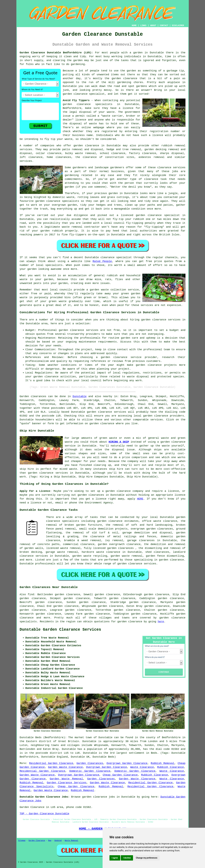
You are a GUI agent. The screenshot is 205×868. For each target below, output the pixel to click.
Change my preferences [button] (147, 858)
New (50, 841)
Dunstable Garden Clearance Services (60, 630)
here (161, 622)
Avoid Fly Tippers (76, 100)
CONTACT (164, 26)
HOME (134, 26)
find (31, 594)
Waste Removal (72, 841)
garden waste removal (126, 556)
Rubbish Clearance (170, 767)
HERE (140, 499)
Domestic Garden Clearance (90, 771)
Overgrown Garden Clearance (127, 763)
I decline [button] (127, 858)
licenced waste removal (63, 548)
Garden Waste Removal (66, 779)
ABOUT (153, 26)
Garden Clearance (37, 841)
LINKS (143, 26)
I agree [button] (115, 858)
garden (138, 53)
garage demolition (136, 533)
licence (180, 495)
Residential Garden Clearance (51, 763)
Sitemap (22, 841)
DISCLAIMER (178, 26)
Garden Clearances (90, 763)
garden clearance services (79, 330)
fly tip (50, 139)
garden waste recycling (90, 556)
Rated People (102, 261)
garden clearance (77, 104)
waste (111, 112)
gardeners (80, 168)
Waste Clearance (142, 767)
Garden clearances (33, 396)
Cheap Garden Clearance (120, 775)
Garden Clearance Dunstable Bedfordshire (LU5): (56, 53)
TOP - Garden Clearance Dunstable (45, 814)
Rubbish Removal (162, 763)
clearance (151, 179)
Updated (58, 841)
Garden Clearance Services (67, 783)
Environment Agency (99, 503)
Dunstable (80, 396)
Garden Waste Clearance (65, 767)
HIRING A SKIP (119, 442)
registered (109, 131)
